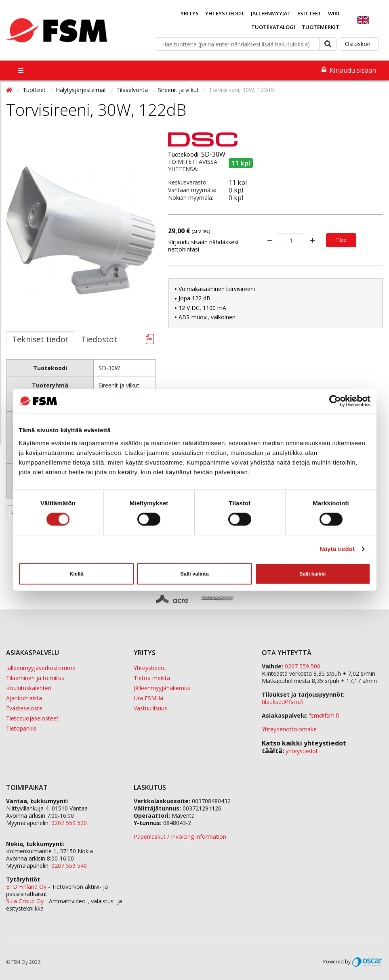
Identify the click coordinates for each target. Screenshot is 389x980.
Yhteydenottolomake (289, 729)
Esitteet (309, 13)
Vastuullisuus (150, 708)
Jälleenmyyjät (271, 13)
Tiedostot (99, 339)
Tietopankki (21, 728)
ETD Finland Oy (26, 887)
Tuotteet (35, 90)
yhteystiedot (302, 751)
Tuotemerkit (321, 27)
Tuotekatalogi (273, 27)
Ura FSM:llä (148, 698)
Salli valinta (194, 574)
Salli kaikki (312, 574)
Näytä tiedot (337, 549)
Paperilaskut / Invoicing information (180, 837)
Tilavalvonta (133, 90)
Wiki (334, 13)
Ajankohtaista (24, 698)
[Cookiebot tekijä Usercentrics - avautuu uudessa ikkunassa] (335, 401)
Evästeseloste (24, 708)
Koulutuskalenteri (29, 688)
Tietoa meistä (152, 678)
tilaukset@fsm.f (283, 702)
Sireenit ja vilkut (179, 90)
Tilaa (341, 240)
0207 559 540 (69, 866)
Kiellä (76, 574)
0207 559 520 (69, 823)
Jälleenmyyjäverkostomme (41, 668)
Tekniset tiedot (40, 339)
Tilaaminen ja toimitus (35, 678)
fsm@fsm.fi (324, 715)
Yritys (190, 13)
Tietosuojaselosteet (32, 718)
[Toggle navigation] (21, 70)
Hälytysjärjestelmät (82, 90)
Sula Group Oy (25, 901)
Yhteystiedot (225, 13)
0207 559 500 (303, 666)
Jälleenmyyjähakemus (162, 688)
